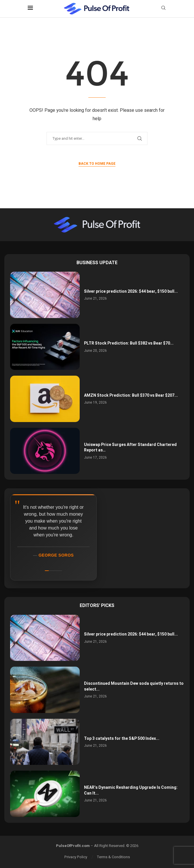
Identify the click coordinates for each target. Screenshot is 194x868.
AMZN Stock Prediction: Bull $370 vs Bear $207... (131, 395)
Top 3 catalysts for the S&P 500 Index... (122, 739)
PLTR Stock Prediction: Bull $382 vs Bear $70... (129, 343)
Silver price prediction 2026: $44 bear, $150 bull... (131, 291)
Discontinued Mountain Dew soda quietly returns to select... (134, 686)
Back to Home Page (97, 164)
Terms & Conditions (113, 857)
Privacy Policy (76, 857)
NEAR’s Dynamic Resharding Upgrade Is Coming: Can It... (131, 790)
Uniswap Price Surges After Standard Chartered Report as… (130, 448)
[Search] (163, 9)
